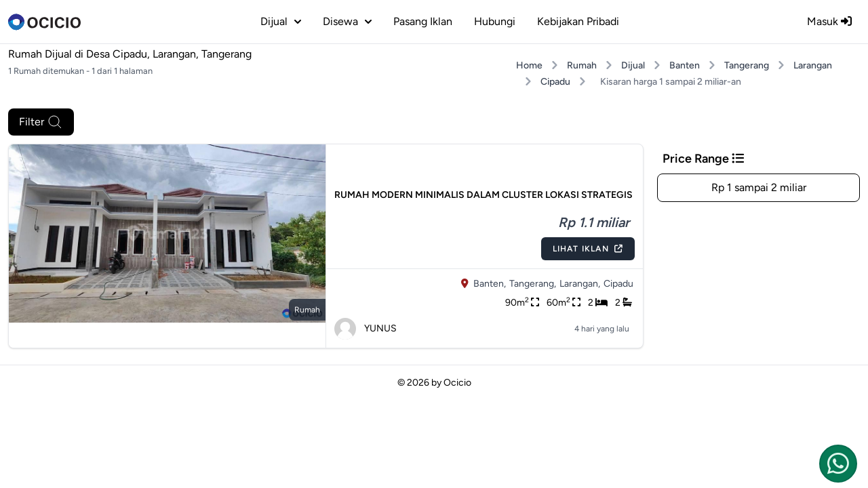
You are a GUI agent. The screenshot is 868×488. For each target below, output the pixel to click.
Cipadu (555, 82)
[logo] (44, 22)
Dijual (633, 65)
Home (529, 65)
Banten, (490, 284)
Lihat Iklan (588, 249)
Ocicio (457, 383)
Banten (685, 65)
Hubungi (495, 21)
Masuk (829, 21)
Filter (41, 122)
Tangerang (747, 65)
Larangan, (580, 284)
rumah (307, 310)
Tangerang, (533, 284)
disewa (347, 21)
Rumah (582, 65)
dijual (281, 21)
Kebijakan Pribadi (578, 21)
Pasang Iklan (423, 21)
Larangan (813, 65)
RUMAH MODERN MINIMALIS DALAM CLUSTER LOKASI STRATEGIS (484, 195)
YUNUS (366, 329)
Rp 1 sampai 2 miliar (759, 187)
